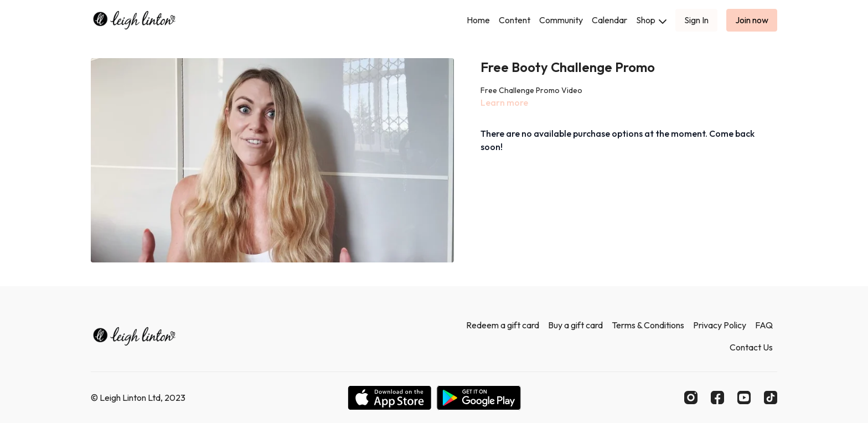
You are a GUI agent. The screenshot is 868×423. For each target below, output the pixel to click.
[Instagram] (691, 398)
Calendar (609, 20)
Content (515, 20)
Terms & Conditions (648, 325)
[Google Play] (479, 398)
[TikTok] (771, 398)
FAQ (764, 325)
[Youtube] (744, 398)
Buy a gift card (575, 325)
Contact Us (751, 347)
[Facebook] (717, 398)
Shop (651, 20)
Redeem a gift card (503, 325)
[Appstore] (389, 398)
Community (561, 20)
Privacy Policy (720, 325)
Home (478, 20)
